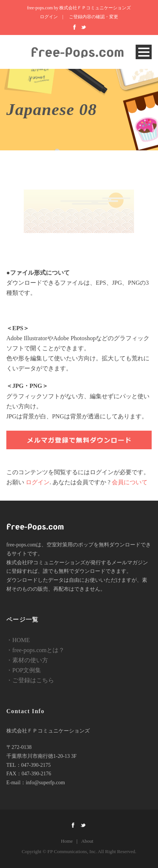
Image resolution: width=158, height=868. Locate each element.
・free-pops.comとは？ (35, 650)
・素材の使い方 (27, 660)
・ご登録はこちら (30, 680)
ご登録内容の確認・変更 (94, 17)
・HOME (18, 640)
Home (67, 841)
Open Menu (144, 52)
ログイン (49, 17)
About (87, 841)
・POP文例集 (24, 670)
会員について (130, 482)
